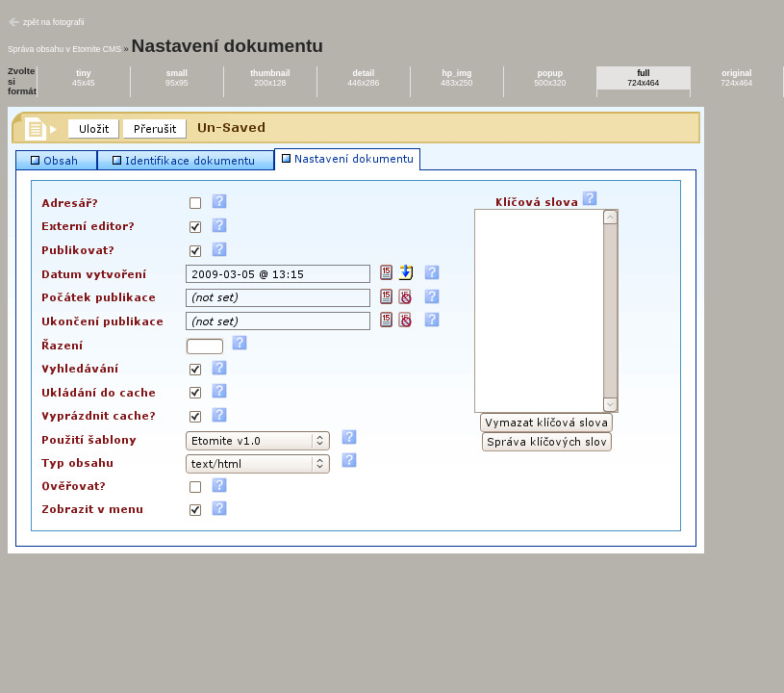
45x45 (84, 78)
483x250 (456, 78)
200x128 (270, 78)
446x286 (363, 78)
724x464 (643, 78)
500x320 (550, 78)
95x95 (177, 78)
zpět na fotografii (54, 22)
